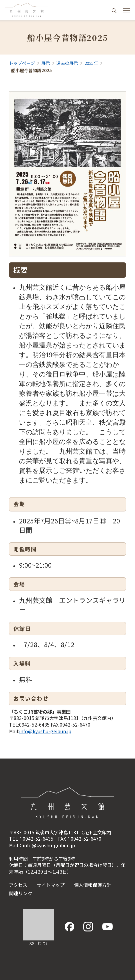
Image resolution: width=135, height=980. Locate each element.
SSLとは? (38, 943)
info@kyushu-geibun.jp (45, 731)
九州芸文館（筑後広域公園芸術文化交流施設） (27, 10)
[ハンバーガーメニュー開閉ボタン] (126, 11)
